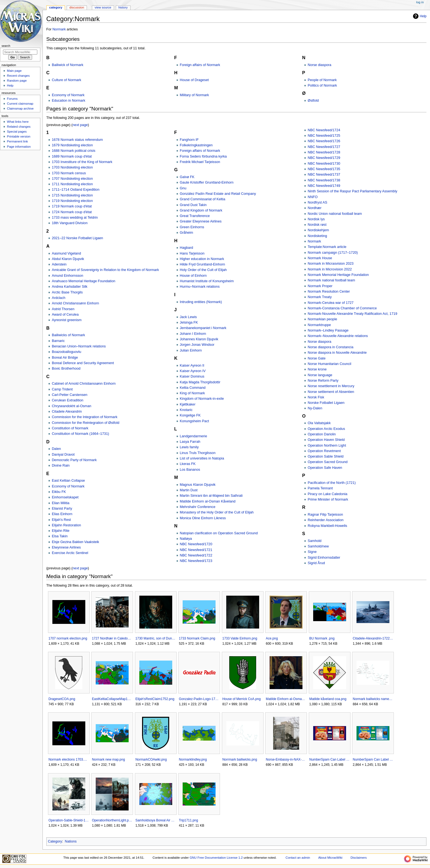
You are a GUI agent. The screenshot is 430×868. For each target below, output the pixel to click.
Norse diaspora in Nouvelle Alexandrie (337, 353)
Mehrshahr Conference (198, 507)
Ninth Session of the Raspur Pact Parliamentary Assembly (353, 191)
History (123, 7)
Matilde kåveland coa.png (328, 699)
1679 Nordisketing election (72, 145)
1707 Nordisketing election (72, 179)
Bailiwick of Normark (68, 65)
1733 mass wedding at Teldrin (75, 218)
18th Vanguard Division (70, 223)
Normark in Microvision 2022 (330, 269)
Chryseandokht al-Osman (72, 406)
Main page (14, 71)
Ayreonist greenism (67, 320)
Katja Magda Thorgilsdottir (200, 382)
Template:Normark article (327, 247)
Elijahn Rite (61, 531)
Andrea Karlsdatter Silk (70, 287)
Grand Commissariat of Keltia (203, 199)
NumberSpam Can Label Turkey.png (373, 759)
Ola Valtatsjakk (319, 423)
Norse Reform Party (323, 381)
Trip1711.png (188, 820)
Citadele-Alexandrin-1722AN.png (373, 638)
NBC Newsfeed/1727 (324, 147)
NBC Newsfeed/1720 (196, 544)
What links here (18, 122)
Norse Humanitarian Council (329, 364)
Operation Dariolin (322, 434)
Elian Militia (61, 503)
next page (80, 125)
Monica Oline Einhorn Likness (203, 518)
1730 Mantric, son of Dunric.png (156, 638)
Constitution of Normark (70, 428)
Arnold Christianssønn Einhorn (75, 303)
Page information (19, 147)
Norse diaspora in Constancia (330, 347)
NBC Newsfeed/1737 (324, 175)
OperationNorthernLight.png (112, 820)
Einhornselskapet (65, 497)
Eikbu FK (59, 492)
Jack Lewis (188, 317)
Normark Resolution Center (329, 292)
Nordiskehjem (318, 230)
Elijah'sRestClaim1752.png (155, 699)
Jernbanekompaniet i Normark (203, 328)
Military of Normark (194, 95)
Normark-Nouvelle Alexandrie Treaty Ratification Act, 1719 (353, 314)
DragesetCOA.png (62, 699)
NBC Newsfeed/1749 (324, 186)
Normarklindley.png (193, 759)
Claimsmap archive (20, 108)
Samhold (315, 541)
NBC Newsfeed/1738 (324, 180)
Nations (71, 841)
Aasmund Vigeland (66, 253)
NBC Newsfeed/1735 (324, 169)
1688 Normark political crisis (74, 151)
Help (419, 16)
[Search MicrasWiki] (20, 52)
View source (103, 7)
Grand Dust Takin (193, 205)
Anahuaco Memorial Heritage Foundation (84, 281)
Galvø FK (187, 177)
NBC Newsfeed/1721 (196, 550)
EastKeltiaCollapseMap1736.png (112, 699)
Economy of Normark (68, 95)
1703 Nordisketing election (72, 167)
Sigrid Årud (316, 563)
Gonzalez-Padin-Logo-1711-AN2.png (199, 699)
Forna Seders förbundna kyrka (203, 156)
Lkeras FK (188, 464)
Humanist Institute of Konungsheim (207, 281)
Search (6, 46)
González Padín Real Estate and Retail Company (218, 194)
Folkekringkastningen (196, 145)
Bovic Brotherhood (66, 369)
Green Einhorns (192, 227)
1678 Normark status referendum (77, 140)
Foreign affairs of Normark (200, 65)
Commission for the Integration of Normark (85, 417)
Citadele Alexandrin (67, 412)
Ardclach (59, 298)
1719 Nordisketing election (72, 201)
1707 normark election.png (68, 638)
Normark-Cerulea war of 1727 (331, 303)
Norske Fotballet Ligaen (326, 403)
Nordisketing (317, 236)
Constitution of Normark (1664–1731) (80, 434)
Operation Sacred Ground (328, 462)
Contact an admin (298, 858)
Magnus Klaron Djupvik (198, 485)
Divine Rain (61, 466)
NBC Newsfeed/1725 (324, 136)
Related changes (19, 127)
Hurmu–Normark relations (200, 287)
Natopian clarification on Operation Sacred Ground (219, 533)
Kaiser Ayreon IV (193, 371)
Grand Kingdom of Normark (201, 210)
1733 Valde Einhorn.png (240, 638)
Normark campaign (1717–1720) (333, 253)
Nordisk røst (317, 225)
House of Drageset (194, 80)
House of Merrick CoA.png (242, 699)
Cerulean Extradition (68, 400)
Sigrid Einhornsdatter (324, 558)
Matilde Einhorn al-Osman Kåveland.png (286, 699)
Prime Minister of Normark (328, 499)
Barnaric (58, 341)
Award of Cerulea (65, 315)
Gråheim (187, 233)
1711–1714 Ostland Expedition (76, 190)
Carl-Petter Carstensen (70, 395)
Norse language (320, 375)
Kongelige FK (190, 415)
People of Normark (322, 80)
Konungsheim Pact (195, 421)
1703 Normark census (69, 173)
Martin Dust (189, 490)
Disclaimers (359, 858)
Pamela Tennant (320, 488)
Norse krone (317, 369)
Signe (312, 552)
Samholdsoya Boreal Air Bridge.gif (156, 820)
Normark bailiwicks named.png (373, 699)
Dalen (56, 449)
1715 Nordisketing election (72, 195)
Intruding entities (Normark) (201, 302)
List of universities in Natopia (202, 458)
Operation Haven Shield (326, 440)
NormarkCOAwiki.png (151, 759)
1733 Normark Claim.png (197, 638)
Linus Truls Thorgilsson (198, 453)
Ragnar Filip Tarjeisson (325, 515)
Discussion (77, 7)
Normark (59, 29)
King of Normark (193, 393)
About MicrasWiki (330, 858)
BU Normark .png (322, 638)
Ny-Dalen (315, 408)
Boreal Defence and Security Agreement (83, 363)
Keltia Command (193, 388)
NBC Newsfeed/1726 (324, 141)
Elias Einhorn (62, 514)
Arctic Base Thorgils (67, 292)
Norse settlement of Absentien (331, 392)
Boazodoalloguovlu (67, 352)
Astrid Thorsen (63, 309)
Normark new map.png (108, 759)
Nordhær (315, 208)
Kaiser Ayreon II (192, 366)
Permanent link (17, 141)
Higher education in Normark (202, 259)
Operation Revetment (324, 451)
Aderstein (59, 264)
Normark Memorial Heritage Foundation (338, 275)
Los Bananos (190, 470)
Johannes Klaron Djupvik (199, 339)
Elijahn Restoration (67, 525)
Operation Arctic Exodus (326, 429)
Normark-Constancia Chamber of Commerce (342, 308)
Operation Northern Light (327, 446)
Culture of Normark (67, 80)
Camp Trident (62, 389)
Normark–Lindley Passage (328, 330)
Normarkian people (322, 319)
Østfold (313, 101)
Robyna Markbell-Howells (327, 526)
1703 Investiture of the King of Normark (82, 162)
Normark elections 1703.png (69, 759)
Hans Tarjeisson (192, 253)
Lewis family (189, 447)
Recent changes (18, 76)
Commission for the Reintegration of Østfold (86, 423)
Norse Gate (317, 358)
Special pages (17, 132)
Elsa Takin (60, 536)
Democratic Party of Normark (74, 460)
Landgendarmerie (193, 436)
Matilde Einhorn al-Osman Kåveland (208, 501)
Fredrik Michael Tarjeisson (200, 162)
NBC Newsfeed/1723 (196, 561)
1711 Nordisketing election (72, 184)
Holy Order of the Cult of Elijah (203, 270)
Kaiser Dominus (192, 376)
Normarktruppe (319, 325)
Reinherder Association (326, 520)
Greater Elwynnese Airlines (201, 221)
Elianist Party (62, 509)
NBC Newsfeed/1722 (196, 555)
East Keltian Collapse (68, 481)
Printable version (19, 136)
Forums (12, 99)
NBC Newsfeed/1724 (324, 130)
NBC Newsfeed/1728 (324, 152)
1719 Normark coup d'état (72, 206)
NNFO (313, 197)
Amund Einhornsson (67, 276)
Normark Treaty (320, 297)
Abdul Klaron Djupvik (68, 259)
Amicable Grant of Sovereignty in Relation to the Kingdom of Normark (105, 270)
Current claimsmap (20, 104)
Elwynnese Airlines (66, 547)
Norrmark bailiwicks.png (240, 759)
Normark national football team (331, 280)
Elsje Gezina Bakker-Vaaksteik (76, 542)
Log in (420, 2)
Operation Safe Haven (325, 468)
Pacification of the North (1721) (332, 483)
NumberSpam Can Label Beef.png (329, 759)
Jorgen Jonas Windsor (197, 345)
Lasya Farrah (190, 442)
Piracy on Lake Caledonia (328, 494)
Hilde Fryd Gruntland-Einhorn (203, 264)
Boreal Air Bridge (65, 358)
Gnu (183, 188)
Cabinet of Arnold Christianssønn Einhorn (84, 384)
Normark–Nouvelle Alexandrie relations (338, 336)
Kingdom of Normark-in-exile (202, 399)
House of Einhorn (193, 276)
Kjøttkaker (188, 404)
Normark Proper (320, 286)
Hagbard (187, 248)
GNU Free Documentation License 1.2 (216, 858)
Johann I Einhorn (193, 334)
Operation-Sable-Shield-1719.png (69, 820)
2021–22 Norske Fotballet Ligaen (77, 238)
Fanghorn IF (189, 140)
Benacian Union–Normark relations (79, 346)
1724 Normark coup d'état (72, 212)
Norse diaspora (319, 65)
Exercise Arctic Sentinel (70, 553)
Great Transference (195, 216)
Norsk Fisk (316, 397)
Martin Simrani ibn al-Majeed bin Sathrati (211, 496)
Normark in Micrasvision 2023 (331, 264)
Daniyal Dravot (63, 455)
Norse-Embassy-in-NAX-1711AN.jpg (286, 759)
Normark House (320, 258)
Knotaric (186, 410)
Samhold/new (318, 546)
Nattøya (186, 539)
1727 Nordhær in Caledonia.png (112, 638)
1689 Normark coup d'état (72, 156)
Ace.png (272, 638)
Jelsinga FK (189, 322)
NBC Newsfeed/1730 (324, 164)
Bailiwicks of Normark (68, 335)
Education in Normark (69, 101)
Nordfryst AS (317, 202)
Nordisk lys (316, 219)
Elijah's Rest (61, 520)
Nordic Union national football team (335, 214)
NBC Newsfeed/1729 (324, 158)
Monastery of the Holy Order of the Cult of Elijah (217, 512)
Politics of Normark (322, 85)
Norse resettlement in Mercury (331, 386)
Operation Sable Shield (326, 456)
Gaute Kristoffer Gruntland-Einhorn (207, 182)
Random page (17, 81)
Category (55, 841)
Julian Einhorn (191, 350)
